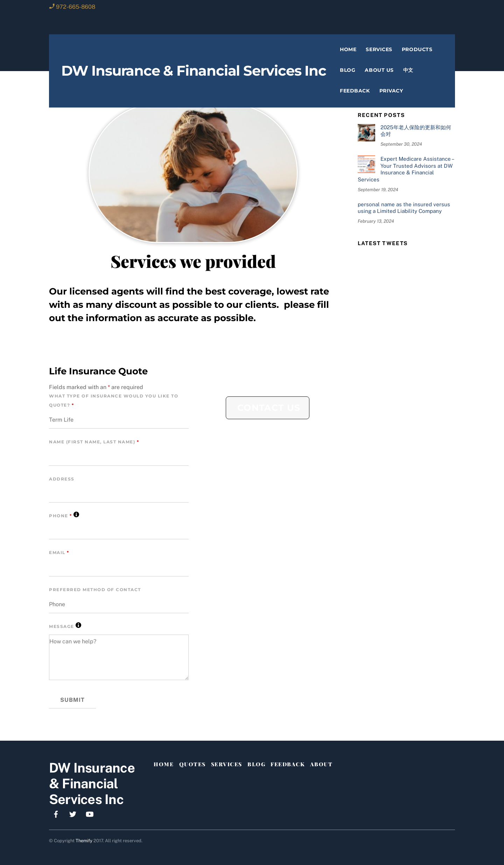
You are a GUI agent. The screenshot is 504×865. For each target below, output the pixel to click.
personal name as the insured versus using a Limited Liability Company (404, 208)
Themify (84, 841)
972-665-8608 (76, 7)
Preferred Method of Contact (95, 590)
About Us (379, 70)
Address (62, 479)
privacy (391, 91)
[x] (73, 814)
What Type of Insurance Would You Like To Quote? (114, 400)
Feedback (355, 91)
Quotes (192, 764)
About (321, 764)
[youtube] (90, 814)
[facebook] (56, 814)
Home (348, 49)
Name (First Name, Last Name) (94, 442)
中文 (408, 70)
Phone (64, 515)
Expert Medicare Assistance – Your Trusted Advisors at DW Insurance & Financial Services (406, 169)
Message (65, 626)
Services (379, 49)
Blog (348, 70)
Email (59, 552)
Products (417, 49)
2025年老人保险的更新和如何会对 (416, 131)
